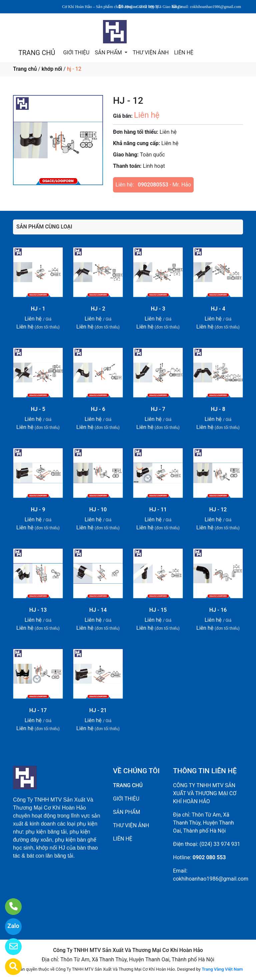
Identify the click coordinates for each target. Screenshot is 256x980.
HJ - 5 (38, 409)
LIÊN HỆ (184, 53)
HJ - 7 (158, 409)
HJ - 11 (158, 510)
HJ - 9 (38, 510)
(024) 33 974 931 (220, 844)
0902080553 (153, 185)
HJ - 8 (218, 409)
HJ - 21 (98, 710)
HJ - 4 (218, 309)
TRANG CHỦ (37, 53)
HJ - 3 (158, 309)
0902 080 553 (209, 857)
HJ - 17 (38, 710)
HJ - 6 (98, 409)
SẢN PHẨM (109, 53)
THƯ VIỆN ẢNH (151, 53)
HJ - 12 (218, 510)
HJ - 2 (98, 309)
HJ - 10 (98, 510)
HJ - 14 (98, 610)
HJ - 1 (38, 309)
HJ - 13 (38, 610)
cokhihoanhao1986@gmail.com (211, 879)
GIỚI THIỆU (76, 53)
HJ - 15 (158, 610)
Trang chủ (25, 69)
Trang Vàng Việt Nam (222, 969)
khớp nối (52, 69)
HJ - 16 (218, 610)
